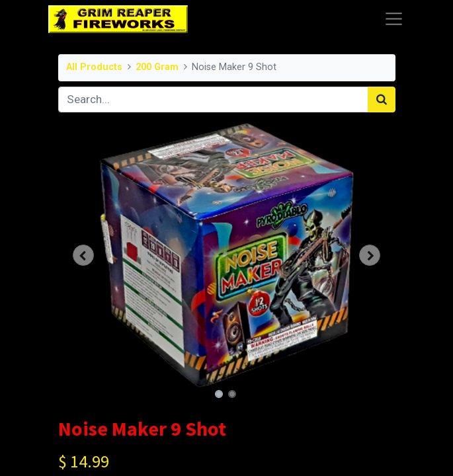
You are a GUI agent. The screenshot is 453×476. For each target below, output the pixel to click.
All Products (94, 67)
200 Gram (157, 67)
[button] (84, 255)
